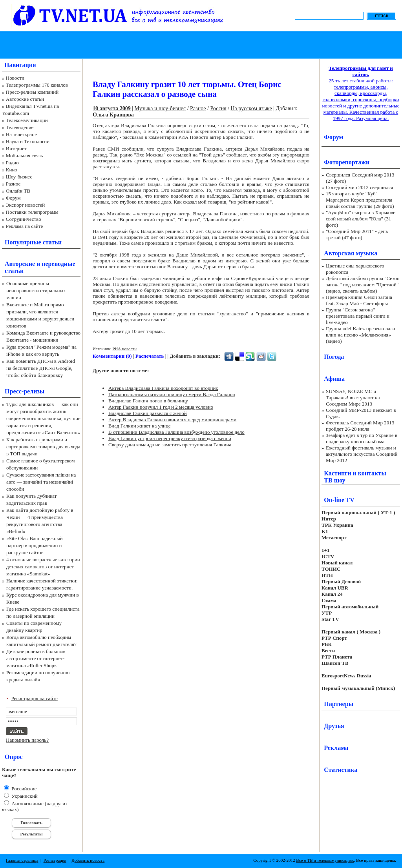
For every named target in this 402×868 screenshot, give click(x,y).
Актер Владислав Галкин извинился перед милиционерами (172, 419)
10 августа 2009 (112, 108)
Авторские (20, 264)
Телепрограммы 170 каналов (37, 85)
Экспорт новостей (26, 205)
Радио (12, 163)
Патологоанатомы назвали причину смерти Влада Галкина (172, 394)
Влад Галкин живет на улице (140, 426)
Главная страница (22, 860)
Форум (13, 198)
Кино (12, 170)
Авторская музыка (351, 253)
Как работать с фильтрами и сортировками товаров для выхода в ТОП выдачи (43, 447)
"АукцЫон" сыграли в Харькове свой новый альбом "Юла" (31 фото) (361, 219)
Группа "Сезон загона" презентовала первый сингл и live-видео (358, 316)
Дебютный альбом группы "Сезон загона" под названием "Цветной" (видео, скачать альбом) (363, 285)
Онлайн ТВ (18, 191)
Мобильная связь (24, 156)
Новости (15, 78)
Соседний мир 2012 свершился (359, 187)
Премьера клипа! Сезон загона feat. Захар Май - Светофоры (359, 300)
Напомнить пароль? (27, 740)
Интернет (16, 148)
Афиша (334, 379)
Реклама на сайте (25, 226)
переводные (58, 264)
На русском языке (251, 108)
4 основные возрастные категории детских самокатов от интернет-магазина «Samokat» (43, 567)
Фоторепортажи (347, 162)
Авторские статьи (25, 99)
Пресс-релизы (25, 391)
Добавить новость (88, 860)
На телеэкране (21, 134)
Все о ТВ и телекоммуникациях (325, 860)
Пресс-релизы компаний (32, 92)
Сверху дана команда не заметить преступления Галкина (170, 445)
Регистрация (55, 860)
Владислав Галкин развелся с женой (148, 413)
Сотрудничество (24, 219)
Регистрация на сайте (35, 698)
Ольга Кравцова (113, 115)
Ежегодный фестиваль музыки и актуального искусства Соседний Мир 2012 (362, 454)
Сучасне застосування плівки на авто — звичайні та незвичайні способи (41, 482)
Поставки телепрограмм (32, 212)
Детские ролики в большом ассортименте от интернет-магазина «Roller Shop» (36, 658)
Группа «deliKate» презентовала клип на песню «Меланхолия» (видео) (360, 335)
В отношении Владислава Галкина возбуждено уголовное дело (176, 432)
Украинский (24, 796)
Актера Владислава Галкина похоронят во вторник (163, 388)
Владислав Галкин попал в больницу (148, 401)
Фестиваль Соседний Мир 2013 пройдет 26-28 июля (360, 426)
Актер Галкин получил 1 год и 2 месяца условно (161, 407)
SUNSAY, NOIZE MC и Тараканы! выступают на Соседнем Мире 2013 (353, 398)
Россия (218, 108)
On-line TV (339, 500)
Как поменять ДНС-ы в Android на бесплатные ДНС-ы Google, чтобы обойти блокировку (41, 368)
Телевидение (20, 127)
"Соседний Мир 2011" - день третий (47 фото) (357, 234)
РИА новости (124, 349)
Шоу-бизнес (19, 177)
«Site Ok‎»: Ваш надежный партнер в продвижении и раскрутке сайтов (35, 545)
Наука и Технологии (28, 141)
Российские (23, 789)
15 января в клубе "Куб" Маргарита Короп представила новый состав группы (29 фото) (360, 200)
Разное (13, 184)
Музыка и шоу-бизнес (160, 108)
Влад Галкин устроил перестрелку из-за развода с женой (170, 438)
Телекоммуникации (27, 120)
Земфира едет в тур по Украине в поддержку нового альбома (362, 438)
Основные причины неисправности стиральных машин (36, 290)
